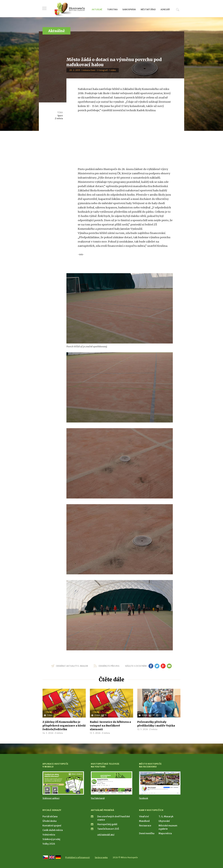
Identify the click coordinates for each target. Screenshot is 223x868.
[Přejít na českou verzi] (45, 857)
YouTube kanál (98, 798)
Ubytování (164, 821)
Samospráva (129, 10)
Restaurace (145, 826)
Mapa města (165, 833)
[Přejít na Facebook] (160, 783)
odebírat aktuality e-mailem (72, 666)
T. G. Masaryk (166, 816)
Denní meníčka (147, 833)
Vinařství (144, 816)
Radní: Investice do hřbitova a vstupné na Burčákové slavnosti (110, 726)
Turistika (112, 10)
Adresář (165, 10)
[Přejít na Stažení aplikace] (63, 783)
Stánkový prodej (51, 839)
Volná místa (49, 835)
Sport (60, 116)
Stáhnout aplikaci (51, 798)
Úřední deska (49, 821)
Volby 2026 (49, 844)
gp (163, 666)
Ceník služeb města (53, 830)
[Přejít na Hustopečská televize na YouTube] (112, 783)
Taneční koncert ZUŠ (108, 829)
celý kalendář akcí (106, 835)
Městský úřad (148, 10)
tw (157, 666)
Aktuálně (97, 10)
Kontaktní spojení (52, 826)
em (169, 666)
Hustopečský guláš (107, 824)
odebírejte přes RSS (109, 666)
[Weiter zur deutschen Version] (58, 857)
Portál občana (50, 816)
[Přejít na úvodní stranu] (70, 9)
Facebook (144, 798)
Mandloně (144, 821)
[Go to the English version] (52, 857)
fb (151, 666)
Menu (45, 9)
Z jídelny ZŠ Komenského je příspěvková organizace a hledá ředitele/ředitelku (64, 726)
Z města (59, 118)
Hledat (178, 10)
